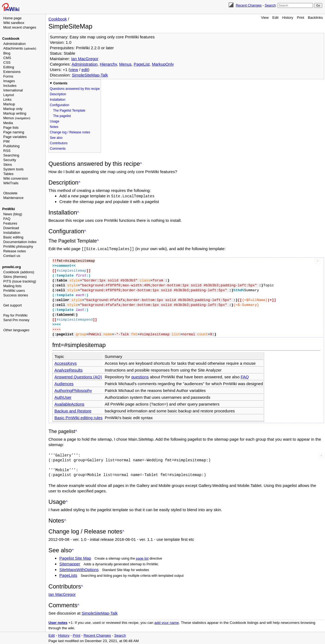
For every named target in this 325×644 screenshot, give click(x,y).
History (288, 18)
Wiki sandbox (14, 23)
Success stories (16, 295)
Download (11, 228)
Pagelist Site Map (75, 558)
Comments (58, 149)
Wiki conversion (16, 178)
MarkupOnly (163, 64)
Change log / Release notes (70, 132)
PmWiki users (14, 291)
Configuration (59, 105)
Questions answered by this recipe (75, 89)
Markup (9, 104)
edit (85, 70)
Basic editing (13, 237)
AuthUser (63, 397)
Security (10, 160)
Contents (60, 83)
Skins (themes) (15, 277)
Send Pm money (16, 320)
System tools (13, 169)
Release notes (15, 251)
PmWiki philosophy (18, 246)
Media (8, 123)
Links (7, 99)
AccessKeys (66, 363)
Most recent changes (20, 27)
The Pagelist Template (69, 111)
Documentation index (20, 242)
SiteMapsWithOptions (79, 569)
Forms (8, 76)
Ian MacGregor (85, 59)
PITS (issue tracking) (20, 281)
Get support (13, 305)
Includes (10, 86)
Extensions (12, 72)
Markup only (13, 109)
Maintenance (13, 198)
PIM (6, 141)
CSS (7, 62)
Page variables (15, 137)
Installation (12, 233)
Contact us (12, 256)
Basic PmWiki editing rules (79, 417)
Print (301, 18)
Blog (7, 53)
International (13, 90)
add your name (167, 622)
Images (9, 81)
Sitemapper (70, 563)
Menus (17, 118)
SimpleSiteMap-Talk (90, 75)
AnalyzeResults (68, 369)
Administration (14, 44)
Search (270, 5)
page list (142, 558)
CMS (7, 58)
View (265, 18)
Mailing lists (12, 286)
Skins (8, 165)
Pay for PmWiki (15, 315)
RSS (7, 151)
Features (10, 223)
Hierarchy (108, 64)
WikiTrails (11, 183)
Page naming (14, 132)
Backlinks (315, 18)
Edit (275, 18)
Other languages (16, 330)
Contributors (59, 143)
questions (140, 376)
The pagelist (62, 116)
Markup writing (15, 113)
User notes (58, 622)
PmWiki (9, 209)
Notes (54, 127)
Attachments (20, 48)
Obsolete (10, 193)
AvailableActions (69, 404)
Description (58, 94)
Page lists (11, 128)
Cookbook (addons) (19, 272)
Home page (12, 18)
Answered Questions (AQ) (78, 376)
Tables (8, 174)
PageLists (68, 575)
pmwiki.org (12, 267)
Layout (9, 95)
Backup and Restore (73, 410)
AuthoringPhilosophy (73, 390)
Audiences (64, 383)
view (74, 70)
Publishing (11, 146)
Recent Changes (249, 5)
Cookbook (11, 39)
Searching (11, 155)
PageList (142, 64)
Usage (55, 121)
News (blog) (13, 214)
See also (56, 138)
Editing (9, 67)
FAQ (7, 219)
